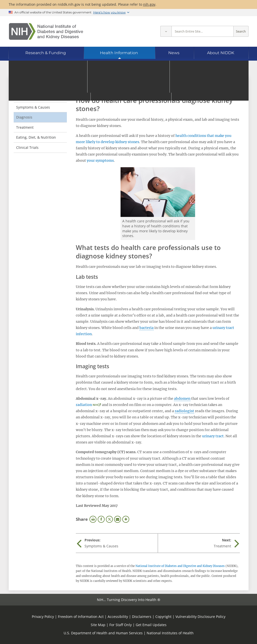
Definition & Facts (31, 97)
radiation (84, 405)
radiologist (184, 411)
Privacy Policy (43, 617)
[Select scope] (166, 31)
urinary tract (213, 436)
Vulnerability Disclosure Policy (200, 617)
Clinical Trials (27, 147)
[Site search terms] (203, 31)
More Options (126, 519)
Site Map (98, 625)
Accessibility (118, 617)
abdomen (182, 399)
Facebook (101, 519)
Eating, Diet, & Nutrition (36, 137)
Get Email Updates (151, 625)
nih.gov (149, 4)
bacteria (147, 328)
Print (93, 519)
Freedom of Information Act (81, 617)
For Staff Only (121, 625)
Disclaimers (142, 617)
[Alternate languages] (231, 68)
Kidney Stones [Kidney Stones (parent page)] (32, 87)
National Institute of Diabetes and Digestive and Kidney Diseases (180, 566)
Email (118, 519)
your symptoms (100, 161)
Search (241, 31)
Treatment (25, 127)
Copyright (163, 617)
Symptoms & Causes (33, 107)
